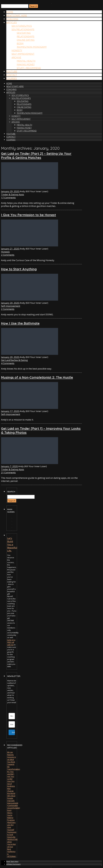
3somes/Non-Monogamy (32, 47)
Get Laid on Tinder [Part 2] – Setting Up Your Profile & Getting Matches (36, 155)
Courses (12, 78)
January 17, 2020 (10, 411)
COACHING (12, 19)
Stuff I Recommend (29, 68)
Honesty (17, 50)
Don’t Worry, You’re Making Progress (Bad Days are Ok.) (11, 818)
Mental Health (26, 61)
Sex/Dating (24, 33)
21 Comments (8, 472)
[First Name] (12, 716)
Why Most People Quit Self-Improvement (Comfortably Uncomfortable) (14, 802)
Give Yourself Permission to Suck (12, 831)
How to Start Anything (19, 269)
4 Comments (8, 363)
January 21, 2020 (10, 249)
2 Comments (8, 255)
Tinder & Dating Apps (13, 194)
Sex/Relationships (23, 29)
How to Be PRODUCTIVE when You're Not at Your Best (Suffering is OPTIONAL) (12, 847)
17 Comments (8, 198)
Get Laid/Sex (8, 360)
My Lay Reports (10, 753)
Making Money (26, 64)
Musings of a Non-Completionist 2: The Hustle (37, 377)
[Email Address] (12, 724)
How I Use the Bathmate (20, 323)
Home (10, 12)
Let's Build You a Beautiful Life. (12, 544)
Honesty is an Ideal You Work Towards (12, 761)
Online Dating (26, 40)
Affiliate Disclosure (13, 864)
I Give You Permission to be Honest (28, 215)
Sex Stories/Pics (22, 26)
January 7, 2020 (10, 466)
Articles (12, 22)
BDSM (20, 43)
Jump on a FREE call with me (11, 642)
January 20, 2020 (10, 303)
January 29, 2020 (10, 191)
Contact (12, 75)
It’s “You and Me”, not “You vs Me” (11, 775)
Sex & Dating (21, 360)
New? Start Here (17, 15)
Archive (16, 57)
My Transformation (14, 768)
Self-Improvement (23, 54)
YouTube (12, 71)
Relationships (26, 36)
